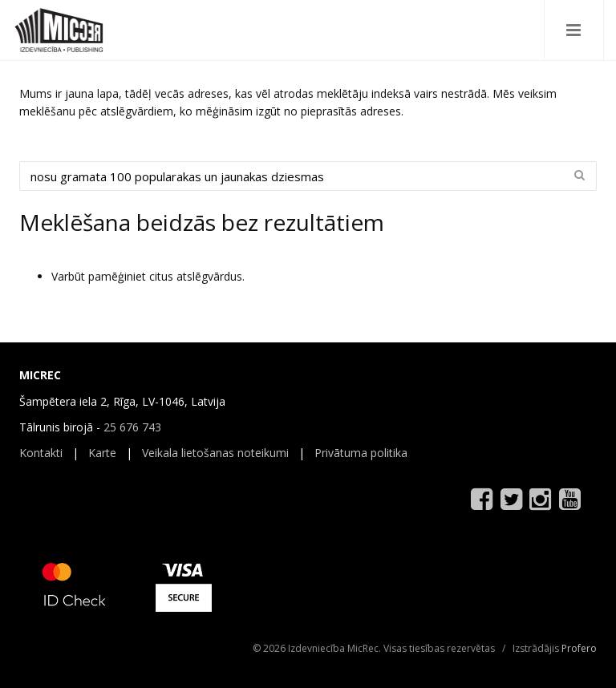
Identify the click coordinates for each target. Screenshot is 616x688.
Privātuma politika (361, 453)
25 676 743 (132, 427)
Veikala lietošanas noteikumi (215, 453)
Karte (102, 453)
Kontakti (41, 453)
